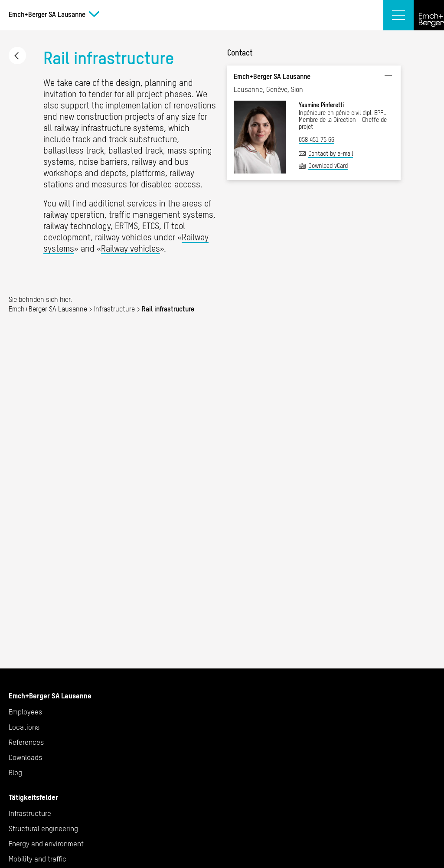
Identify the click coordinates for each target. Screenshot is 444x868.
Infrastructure (17, 56)
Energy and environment (46, 844)
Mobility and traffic (38, 859)
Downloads (25, 757)
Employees (25, 712)
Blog (15, 773)
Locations (24, 727)
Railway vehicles (131, 248)
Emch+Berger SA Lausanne (48, 309)
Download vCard (328, 166)
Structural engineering (43, 829)
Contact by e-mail (331, 154)
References (26, 742)
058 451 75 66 (317, 140)
